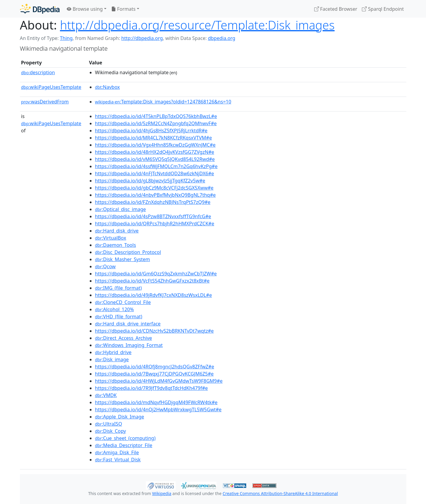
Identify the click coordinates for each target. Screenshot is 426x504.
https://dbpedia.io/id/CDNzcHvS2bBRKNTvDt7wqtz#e (154, 331)
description (38, 72)
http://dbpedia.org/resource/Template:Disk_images (197, 25)
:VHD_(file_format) (119, 317)
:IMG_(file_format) (118, 288)
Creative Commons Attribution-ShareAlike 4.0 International (280, 493)
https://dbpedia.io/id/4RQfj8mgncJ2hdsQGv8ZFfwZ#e (155, 367)
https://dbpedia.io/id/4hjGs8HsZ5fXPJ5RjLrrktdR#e (151, 131)
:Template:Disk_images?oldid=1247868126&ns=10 (163, 102)
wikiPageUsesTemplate (51, 87)
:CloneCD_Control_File (123, 302)
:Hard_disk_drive (117, 231)
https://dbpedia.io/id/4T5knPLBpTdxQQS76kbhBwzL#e (156, 116)
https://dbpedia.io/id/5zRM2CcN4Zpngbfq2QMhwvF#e (156, 123)
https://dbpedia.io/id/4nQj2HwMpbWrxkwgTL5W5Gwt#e (158, 410)
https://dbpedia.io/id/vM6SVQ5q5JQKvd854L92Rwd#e (155, 159)
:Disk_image (112, 359)
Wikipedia (162, 493)
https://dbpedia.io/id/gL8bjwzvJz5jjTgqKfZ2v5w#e (150, 181)
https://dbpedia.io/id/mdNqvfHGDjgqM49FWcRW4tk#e (156, 402)
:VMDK (106, 395)
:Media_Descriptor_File (124, 445)
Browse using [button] (85, 9)
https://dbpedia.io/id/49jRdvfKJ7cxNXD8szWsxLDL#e (154, 295)
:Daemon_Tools (116, 245)
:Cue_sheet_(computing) (125, 438)
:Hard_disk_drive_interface (128, 324)
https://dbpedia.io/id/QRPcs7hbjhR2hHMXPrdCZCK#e (155, 224)
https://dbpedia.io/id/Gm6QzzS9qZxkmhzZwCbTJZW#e (156, 274)
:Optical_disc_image (121, 209)
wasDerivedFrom (45, 102)
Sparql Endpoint (383, 9)
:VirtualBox (111, 238)
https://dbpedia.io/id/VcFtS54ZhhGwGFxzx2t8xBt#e (152, 281)
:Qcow (105, 266)
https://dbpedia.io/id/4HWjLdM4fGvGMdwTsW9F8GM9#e (159, 381)
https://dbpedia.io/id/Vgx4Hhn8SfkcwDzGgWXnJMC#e (155, 145)
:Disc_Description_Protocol (128, 252)
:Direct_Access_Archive (124, 338)
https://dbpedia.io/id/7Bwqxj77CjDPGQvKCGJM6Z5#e (154, 374)
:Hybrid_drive (113, 352)
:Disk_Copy (111, 431)
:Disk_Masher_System (123, 259)
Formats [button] (123, 9)
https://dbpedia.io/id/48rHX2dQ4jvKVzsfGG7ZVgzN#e (155, 152)
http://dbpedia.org (142, 38)
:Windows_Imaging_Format (129, 345)
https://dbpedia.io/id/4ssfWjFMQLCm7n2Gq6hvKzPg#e (156, 166)
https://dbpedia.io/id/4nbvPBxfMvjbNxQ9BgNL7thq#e (155, 195)
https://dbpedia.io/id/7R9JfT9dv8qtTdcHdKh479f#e (152, 388)
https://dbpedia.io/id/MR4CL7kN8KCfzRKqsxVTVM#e (154, 138)
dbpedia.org (221, 38)
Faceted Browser (336, 9)
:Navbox (108, 87)
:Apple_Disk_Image (120, 417)
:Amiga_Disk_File (117, 452)
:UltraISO (109, 424)
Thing (66, 38)
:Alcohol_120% (115, 309)
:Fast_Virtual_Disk (118, 460)
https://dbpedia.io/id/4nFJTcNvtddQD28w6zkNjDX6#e (155, 173)
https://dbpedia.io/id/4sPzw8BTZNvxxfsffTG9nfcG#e (153, 216)
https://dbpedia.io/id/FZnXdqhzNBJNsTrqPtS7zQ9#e (153, 202)
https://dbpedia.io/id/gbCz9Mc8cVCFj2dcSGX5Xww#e (154, 188)
